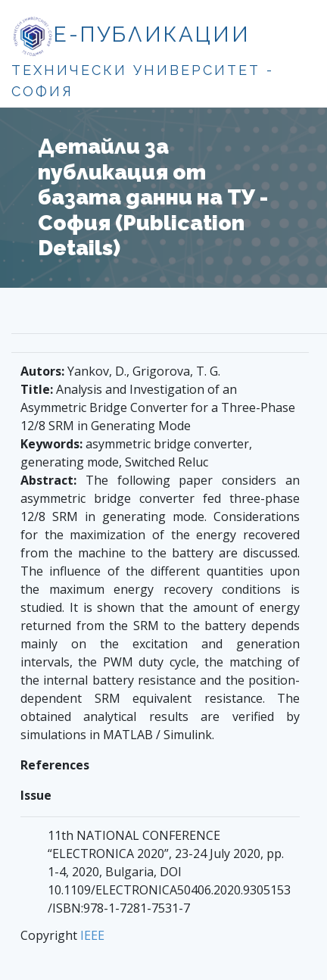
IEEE (92, 935)
